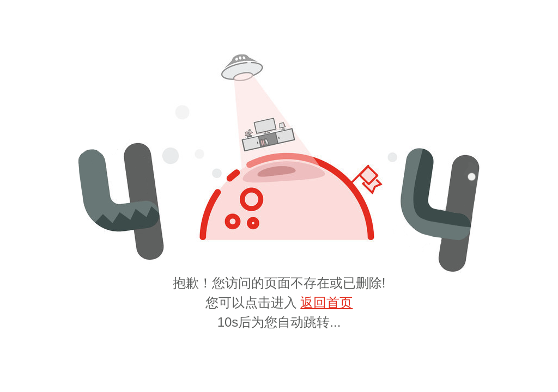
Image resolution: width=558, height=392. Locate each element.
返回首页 (326, 302)
